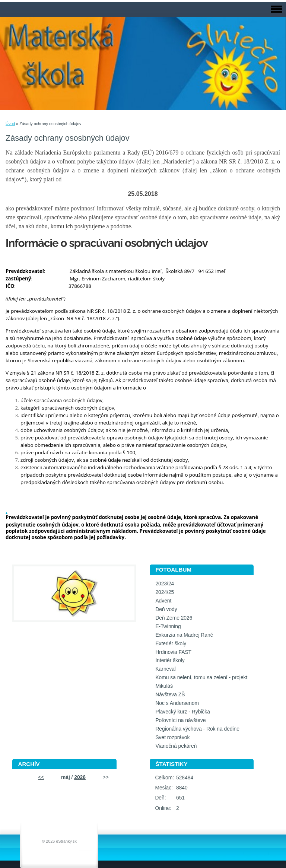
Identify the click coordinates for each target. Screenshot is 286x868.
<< (41, 777)
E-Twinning (168, 627)
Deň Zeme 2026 (174, 618)
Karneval (165, 669)
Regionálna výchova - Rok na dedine (197, 729)
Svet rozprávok (172, 737)
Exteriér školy (171, 644)
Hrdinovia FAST (173, 652)
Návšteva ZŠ (170, 695)
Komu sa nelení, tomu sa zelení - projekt (201, 678)
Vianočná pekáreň (176, 746)
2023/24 (165, 584)
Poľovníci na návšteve (180, 720)
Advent (163, 601)
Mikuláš (164, 686)
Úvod (10, 124)
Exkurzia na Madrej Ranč (184, 635)
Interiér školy (170, 660)
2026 (80, 777)
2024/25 (165, 592)
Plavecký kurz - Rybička (182, 712)
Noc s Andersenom (177, 703)
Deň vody (166, 609)
